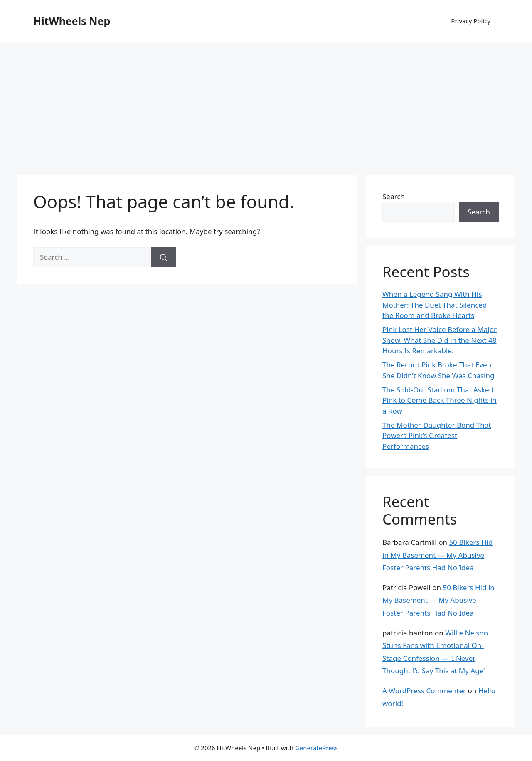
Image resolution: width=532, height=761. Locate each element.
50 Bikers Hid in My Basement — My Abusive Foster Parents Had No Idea (437, 555)
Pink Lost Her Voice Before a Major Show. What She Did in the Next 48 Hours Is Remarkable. (440, 340)
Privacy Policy (471, 21)
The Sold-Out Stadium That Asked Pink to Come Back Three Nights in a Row (440, 400)
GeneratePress (316, 748)
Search (394, 196)
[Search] (164, 257)
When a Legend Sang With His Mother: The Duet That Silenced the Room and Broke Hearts (435, 305)
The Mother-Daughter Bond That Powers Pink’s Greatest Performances (437, 436)
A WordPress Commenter (424, 691)
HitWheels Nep (72, 21)
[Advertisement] (266, 104)
